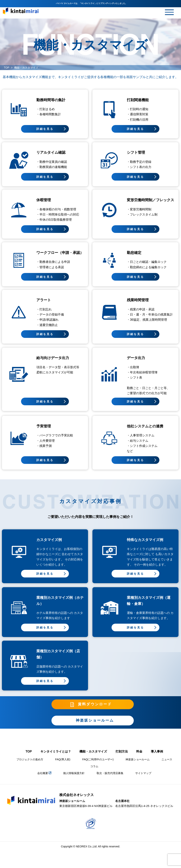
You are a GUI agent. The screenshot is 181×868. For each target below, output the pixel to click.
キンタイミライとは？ (56, 755)
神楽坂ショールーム (138, 763)
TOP (7, 68)
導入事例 (157, 755)
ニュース (167, 763)
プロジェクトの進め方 (30, 763)
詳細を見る (45, 129)
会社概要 (44, 777)
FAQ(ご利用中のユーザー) (98, 763)
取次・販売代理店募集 (110, 777)
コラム (94, 770)
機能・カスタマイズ (93, 755)
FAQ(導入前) (63, 763)
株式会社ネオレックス (77, 799)
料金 (139, 755)
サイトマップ (143, 777)
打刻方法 (122, 755)
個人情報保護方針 (74, 777)
